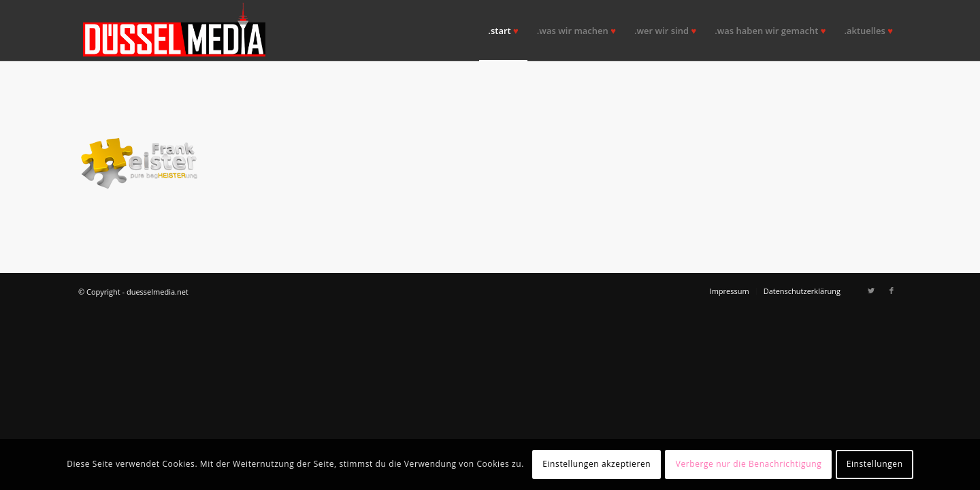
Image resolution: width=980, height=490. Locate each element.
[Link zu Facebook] (892, 291)
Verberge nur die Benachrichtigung (749, 464)
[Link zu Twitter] (871, 291)
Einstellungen (875, 464)
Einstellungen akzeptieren (597, 464)
